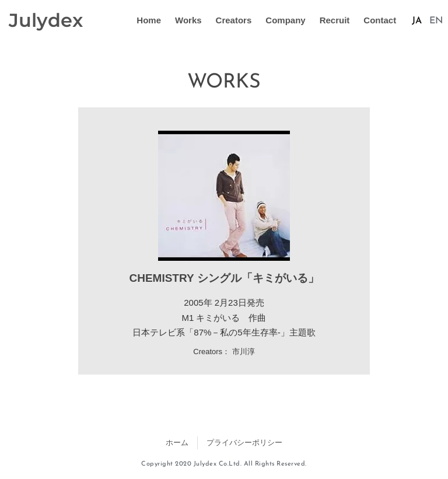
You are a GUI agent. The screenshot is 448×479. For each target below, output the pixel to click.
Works (188, 20)
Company (285, 20)
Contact (380, 20)
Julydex (46, 20)
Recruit (335, 20)
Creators (234, 20)
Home (149, 20)
